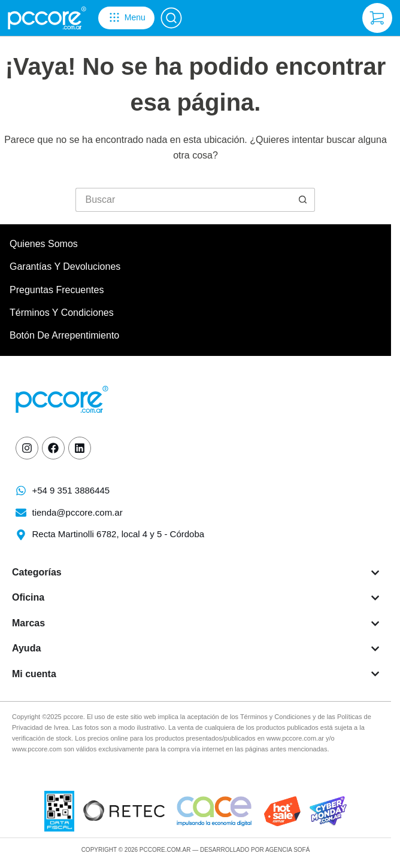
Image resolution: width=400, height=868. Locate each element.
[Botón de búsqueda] (303, 200)
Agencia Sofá (287, 850)
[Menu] (126, 18)
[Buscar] (171, 18)
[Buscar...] (183, 200)
